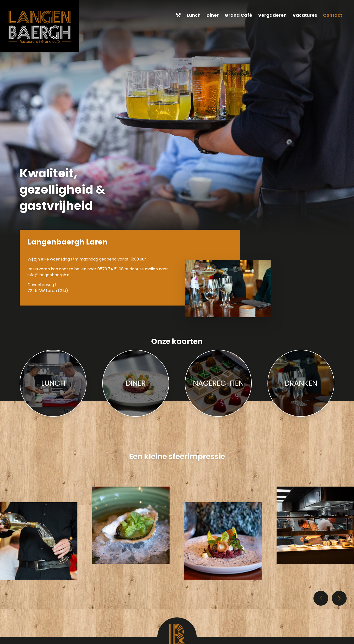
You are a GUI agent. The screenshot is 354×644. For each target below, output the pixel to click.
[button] (339, 598)
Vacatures (305, 15)
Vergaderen (272, 15)
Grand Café (238, 15)
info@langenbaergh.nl (49, 275)
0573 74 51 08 (111, 269)
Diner (213, 15)
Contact (333, 15)
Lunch (194, 15)
